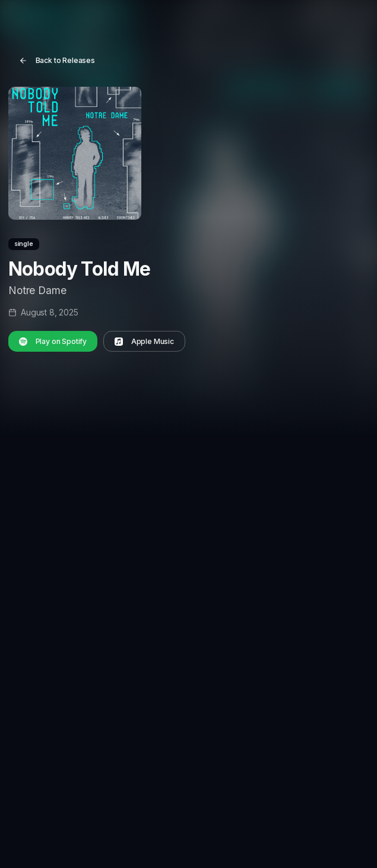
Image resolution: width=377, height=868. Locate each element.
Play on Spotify (53, 341)
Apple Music (144, 341)
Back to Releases (57, 60)
